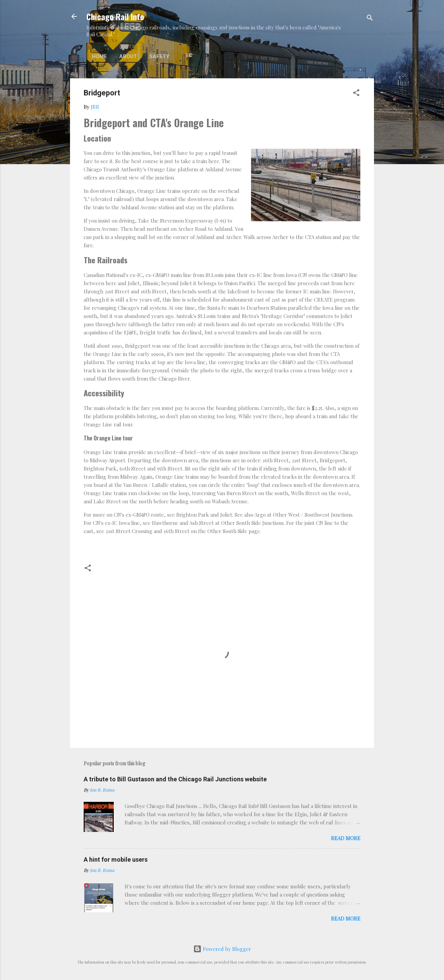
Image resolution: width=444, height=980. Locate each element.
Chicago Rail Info (115, 16)
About (128, 56)
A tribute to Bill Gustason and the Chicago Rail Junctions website (175, 779)
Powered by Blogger (222, 949)
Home (99, 56)
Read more (346, 838)
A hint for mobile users (116, 859)
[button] (356, 94)
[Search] (370, 19)
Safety (159, 56)
